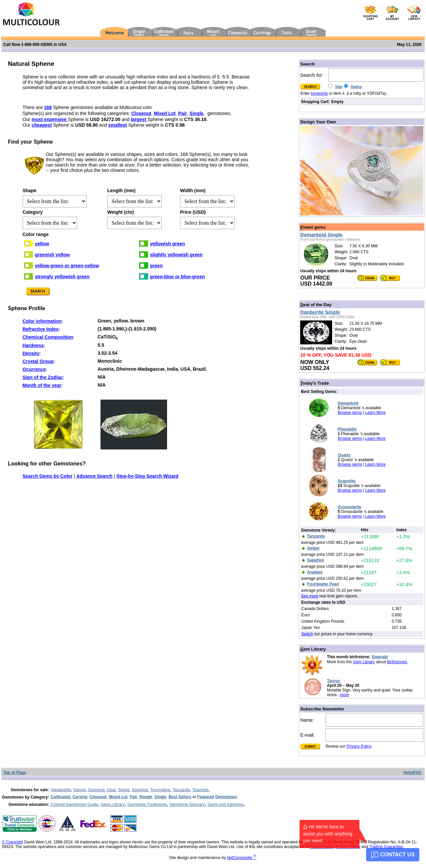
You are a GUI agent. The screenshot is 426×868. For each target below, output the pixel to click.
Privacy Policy (359, 746)
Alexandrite (61, 790)
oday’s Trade (315, 383)
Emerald (380, 657)
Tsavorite (200, 790)
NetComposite (241, 858)
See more (310, 596)
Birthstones (397, 662)
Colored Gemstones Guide (74, 805)
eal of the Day (316, 305)
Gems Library (112, 805)
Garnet (79, 790)
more (345, 695)
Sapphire (140, 790)
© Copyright (13, 842)
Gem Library (364, 662)
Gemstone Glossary (187, 805)
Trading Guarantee (386, 847)
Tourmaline (160, 790)
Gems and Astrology (225, 805)
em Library (313, 649)
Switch (307, 634)
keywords (319, 93)
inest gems (313, 227)
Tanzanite (181, 790)
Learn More (375, 413)
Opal (111, 790)
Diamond (96, 790)
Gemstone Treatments (147, 805)
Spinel (123, 790)
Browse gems (350, 413)
